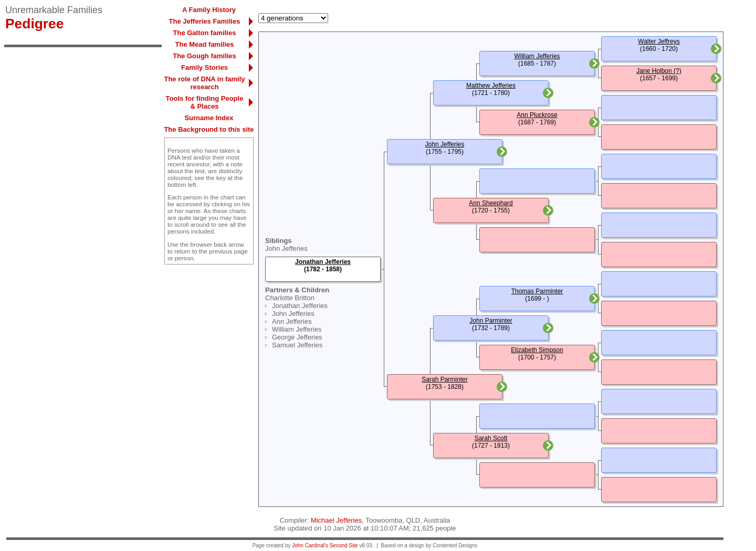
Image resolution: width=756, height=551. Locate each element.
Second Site (344, 545)
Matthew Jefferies (491, 86)
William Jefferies (297, 329)
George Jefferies (297, 337)
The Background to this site (209, 129)
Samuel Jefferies (297, 345)
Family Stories (204, 67)
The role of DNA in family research (204, 83)
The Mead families (205, 44)
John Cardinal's (310, 545)
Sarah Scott (491, 438)
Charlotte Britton (290, 298)
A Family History (209, 10)
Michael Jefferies (336, 520)
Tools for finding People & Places (205, 102)
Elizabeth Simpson (537, 350)
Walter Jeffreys (659, 41)
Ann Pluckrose (537, 115)
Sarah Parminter (444, 379)
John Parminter (491, 321)
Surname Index (209, 118)
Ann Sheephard (491, 203)
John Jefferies (286, 248)
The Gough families (204, 56)
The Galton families (205, 33)
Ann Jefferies (292, 321)
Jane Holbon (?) (659, 71)
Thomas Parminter (537, 291)
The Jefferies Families (205, 21)
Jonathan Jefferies (300, 306)
